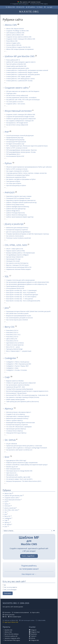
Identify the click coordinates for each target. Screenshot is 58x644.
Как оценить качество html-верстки (17, 263)
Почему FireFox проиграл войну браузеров (20, 389)
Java (7, 308)
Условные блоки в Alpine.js (15, 431)
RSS (6, 617)
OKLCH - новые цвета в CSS (15, 249)
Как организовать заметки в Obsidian (18, 385)
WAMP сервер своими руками (15, 399)
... (7, 51)
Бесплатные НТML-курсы (40, 4)
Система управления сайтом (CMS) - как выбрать (21, 98)
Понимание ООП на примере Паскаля (18, 198)
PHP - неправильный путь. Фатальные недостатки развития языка (27, 146)
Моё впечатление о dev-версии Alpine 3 (19, 412)
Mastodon (34, 634)
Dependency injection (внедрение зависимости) (21, 200)
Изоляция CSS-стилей (13, 261)
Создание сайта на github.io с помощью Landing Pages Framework (27, 448)
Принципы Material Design (14, 349)
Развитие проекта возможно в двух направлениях (22, 463)
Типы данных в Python (13, 181)
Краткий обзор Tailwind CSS (15, 257)
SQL (7, 276)
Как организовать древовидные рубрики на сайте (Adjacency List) (27, 284)
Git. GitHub (10, 440)
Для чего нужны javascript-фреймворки (18, 232)
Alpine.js (9, 409)
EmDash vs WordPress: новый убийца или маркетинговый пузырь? (27, 465)
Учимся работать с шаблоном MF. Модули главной (22, 72)
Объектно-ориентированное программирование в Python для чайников (29, 167)
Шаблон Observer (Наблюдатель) (17, 215)
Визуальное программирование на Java (19, 316)
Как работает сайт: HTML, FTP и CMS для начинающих (23, 100)
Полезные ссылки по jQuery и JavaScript (19, 238)
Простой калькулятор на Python (16, 185)
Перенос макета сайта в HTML (16, 251)
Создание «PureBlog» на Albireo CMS (17, 31)
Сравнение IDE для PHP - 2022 (16, 387)
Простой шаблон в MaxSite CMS (16, 64)
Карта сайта (36, 612)
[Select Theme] (28, 531)
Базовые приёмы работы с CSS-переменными (21, 253)
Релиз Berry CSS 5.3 (12, 333)
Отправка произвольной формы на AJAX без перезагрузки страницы (28, 234)
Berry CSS (21, 7)
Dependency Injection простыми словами (19, 196)
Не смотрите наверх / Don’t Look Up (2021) (19, 479)
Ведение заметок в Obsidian (15, 381)
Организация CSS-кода (13, 259)
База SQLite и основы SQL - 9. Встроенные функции (22, 295)
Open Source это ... (12, 473)
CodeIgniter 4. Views (12, 368)
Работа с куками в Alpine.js (14, 420)
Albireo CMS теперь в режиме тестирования (20, 49)
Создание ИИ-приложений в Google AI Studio (20, 117)
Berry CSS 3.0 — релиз (13, 347)
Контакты (8, 612)
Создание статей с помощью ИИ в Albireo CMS (21, 39)
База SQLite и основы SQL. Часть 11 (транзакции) (21, 290)
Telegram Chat (35, 632)
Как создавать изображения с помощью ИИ (20, 121)
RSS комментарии (16, 617)
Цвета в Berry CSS (12, 339)
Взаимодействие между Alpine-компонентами (21, 423)
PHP (7, 132)
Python (8, 163)
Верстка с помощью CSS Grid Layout (17, 265)
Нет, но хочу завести (10, 587)
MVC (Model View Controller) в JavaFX (17, 313)
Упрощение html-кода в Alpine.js (16, 433)
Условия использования (21, 612)
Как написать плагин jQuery (15, 236)
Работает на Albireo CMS (11, 620)
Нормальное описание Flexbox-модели (18, 269)
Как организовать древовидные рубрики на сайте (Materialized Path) (28, 282)
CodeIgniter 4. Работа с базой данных (18, 362)
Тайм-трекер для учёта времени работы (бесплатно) (23, 402)
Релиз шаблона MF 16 (13, 60)
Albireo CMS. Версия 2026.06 (15, 29)
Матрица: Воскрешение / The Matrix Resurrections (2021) (24, 481)
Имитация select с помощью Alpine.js (18, 416)
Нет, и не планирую (10, 590)
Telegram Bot (35, 640)
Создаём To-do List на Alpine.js (16, 414)
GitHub (33, 638)
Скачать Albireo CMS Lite (14, 45)
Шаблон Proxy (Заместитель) (15, 205)
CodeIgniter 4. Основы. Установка (17, 370)
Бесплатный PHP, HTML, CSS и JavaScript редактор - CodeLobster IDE (27, 395)
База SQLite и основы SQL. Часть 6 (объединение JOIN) (23, 301)
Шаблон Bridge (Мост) (13, 211)
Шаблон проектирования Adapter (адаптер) (20, 217)
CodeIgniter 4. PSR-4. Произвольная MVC (19, 364)
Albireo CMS (11, 7)
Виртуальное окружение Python (16, 177)
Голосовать (8, 593)
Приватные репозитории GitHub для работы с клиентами (24, 446)
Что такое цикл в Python (14, 183)
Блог (7, 457)
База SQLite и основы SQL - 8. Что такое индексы (21, 297)
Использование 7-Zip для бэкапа (16, 393)
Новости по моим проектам (15, 345)
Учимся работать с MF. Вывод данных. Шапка (20, 79)
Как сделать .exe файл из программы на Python (21, 179)
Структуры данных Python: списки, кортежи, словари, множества (26, 173)
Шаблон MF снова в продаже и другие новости (21, 62)
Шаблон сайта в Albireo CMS (15, 35)
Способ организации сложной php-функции (20, 135)
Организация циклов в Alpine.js (16, 429)
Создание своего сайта (17, 88)
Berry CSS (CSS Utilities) (11, 634)
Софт (7, 377)
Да (4, 585)
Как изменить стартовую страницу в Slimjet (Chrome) (23, 397)
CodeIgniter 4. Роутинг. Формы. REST (17, 366)
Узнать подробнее (28, 556)
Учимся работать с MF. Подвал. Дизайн (18, 77)
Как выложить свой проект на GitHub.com (19, 450)
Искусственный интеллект (18, 111)
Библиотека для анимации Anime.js (17, 228)
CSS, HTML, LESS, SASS (16, 245)
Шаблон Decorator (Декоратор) (16, 209)
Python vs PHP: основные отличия (17, 148)
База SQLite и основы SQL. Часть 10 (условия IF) (21, 292)
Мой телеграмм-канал (13, 469)
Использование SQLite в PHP (15, 156)
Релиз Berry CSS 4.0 (12, 341)
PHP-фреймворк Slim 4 (13, 154)
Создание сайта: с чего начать (16, 104)
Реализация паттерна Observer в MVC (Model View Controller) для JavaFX (28, 311)
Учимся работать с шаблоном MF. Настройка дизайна (23, 74)
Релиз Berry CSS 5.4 (12, 330)
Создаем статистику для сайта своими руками (20, 280)
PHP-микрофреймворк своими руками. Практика (21, 150)
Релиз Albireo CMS (12, 41)
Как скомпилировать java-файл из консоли (20, 318)
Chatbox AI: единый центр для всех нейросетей (21, 119)
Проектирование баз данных (15, 286)
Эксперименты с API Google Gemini (17, 123)
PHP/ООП (10, 192)
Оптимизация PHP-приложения (16, 142)
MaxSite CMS (8, 630)
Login (51, 7)
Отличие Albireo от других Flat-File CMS (18, 47)
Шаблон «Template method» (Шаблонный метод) (21, 202)
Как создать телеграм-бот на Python (17, 171)
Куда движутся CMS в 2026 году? (16, 460)
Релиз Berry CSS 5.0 (12, 337)
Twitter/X (34, 636)
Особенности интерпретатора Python (18, 175)
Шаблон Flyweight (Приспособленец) (18, 207)
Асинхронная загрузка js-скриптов (17, 230)
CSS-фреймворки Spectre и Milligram (17, 255)
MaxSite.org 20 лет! (12, 467)
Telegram (34, 630)
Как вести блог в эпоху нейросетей (17, 95)
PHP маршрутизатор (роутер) (15, 140)
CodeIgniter (10, 358)
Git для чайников (12, 444)
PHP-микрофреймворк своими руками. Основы (21, 152)
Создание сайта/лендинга (20, 4)
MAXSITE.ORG (29, 12)
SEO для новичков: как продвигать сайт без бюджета (23, 91)
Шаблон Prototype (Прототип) (15, 213)
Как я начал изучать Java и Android (17, 320)
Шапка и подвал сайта (13, 43)
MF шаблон (31, 7)
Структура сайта (11, 93)
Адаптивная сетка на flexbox (15, 343)
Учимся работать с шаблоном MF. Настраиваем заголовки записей (27, 70)
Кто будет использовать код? (15, 144)
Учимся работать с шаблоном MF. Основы (19, 81)
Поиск (41, 7)
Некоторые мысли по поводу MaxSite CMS (19, 471)
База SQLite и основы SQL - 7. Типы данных (20, 299)
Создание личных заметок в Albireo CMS (19, 37)
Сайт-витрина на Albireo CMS (15, 33)
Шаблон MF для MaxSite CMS (20, 56)
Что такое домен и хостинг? (15, 102)
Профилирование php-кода (15, 138)
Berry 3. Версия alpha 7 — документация (19, 351)
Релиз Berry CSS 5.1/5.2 (13, 335)
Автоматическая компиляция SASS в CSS (19, 267)
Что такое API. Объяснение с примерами (19, 427)
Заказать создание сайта (12, 638)
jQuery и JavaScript (14, 224)
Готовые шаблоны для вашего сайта (18, 68)
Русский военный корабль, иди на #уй (18, 477)
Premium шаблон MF (11, 636)
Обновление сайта (12, 475)
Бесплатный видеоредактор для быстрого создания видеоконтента (27, 391)
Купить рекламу (9, 615)
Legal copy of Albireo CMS (11, 622)
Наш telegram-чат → (29, 574)
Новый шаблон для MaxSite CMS (16, 66)
